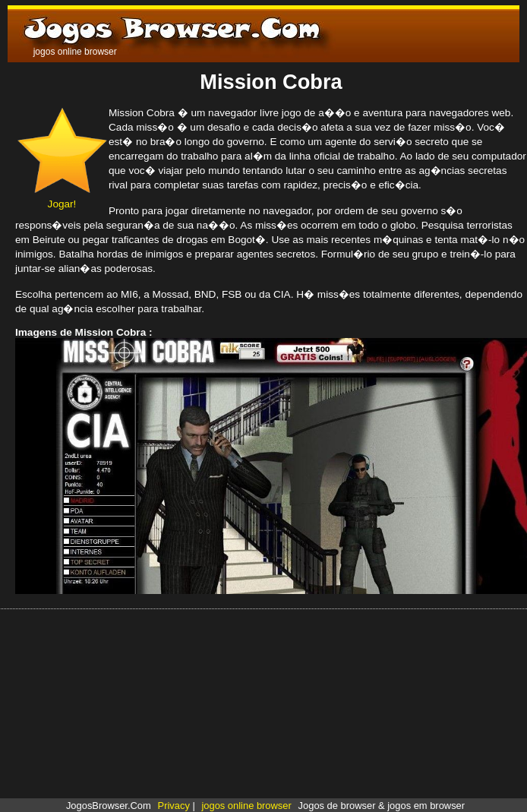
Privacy (174, 806)
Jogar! (62, 198)
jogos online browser (246, 806)
